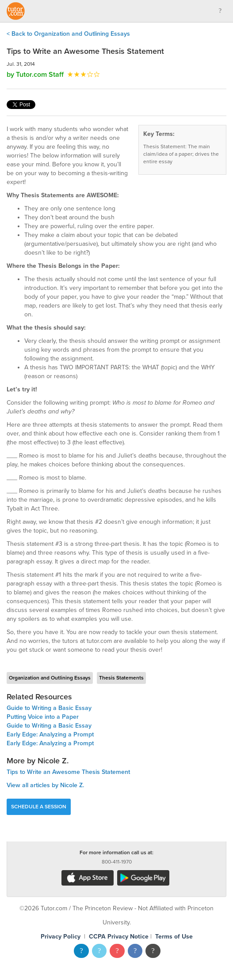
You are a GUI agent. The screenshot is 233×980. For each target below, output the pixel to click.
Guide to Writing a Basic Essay (49, 708)
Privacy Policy (61, 937)
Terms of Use (174, 937)
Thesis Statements (121, 678)
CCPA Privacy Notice (119, 937)
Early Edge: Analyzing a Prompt (50, 734)
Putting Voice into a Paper (43, 717)
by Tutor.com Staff (35, 75)
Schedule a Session (39, 807)
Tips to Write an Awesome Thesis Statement (68, 772)
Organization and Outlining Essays (50, 678)
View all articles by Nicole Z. (45, 785)
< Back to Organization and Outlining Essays (68, 34)
